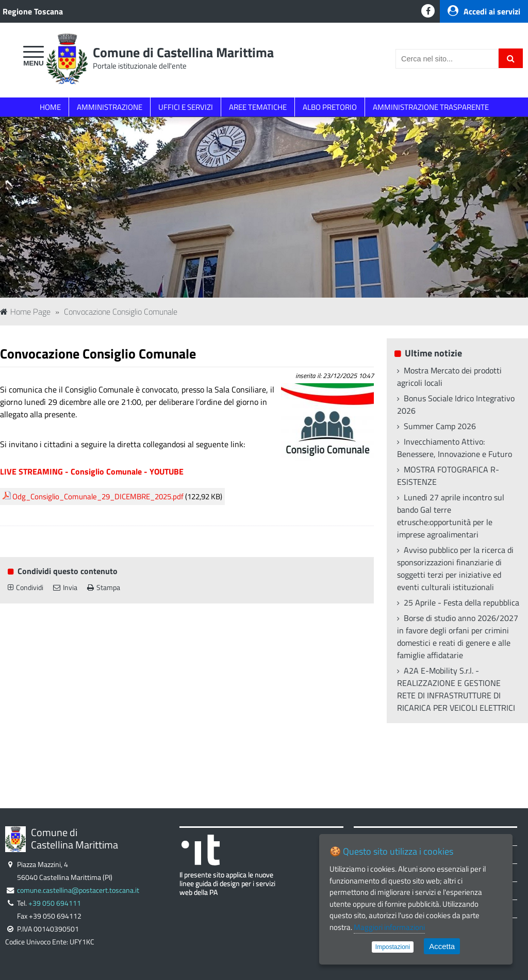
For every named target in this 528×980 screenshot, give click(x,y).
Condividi (26, 587)
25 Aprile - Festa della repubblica (461, 602)
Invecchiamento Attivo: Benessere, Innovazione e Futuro (455, 448)
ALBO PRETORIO (330, 107)
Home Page (25, 312)
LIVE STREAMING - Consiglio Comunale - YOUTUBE (92, 471)
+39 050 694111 (55, 903)
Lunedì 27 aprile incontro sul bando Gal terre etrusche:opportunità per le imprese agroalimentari (451, 516)
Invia (65, 587)
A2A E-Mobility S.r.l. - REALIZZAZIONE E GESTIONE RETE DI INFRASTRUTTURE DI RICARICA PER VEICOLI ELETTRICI (456, 689)
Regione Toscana (33, 11)
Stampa (104, 587)
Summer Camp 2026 (440, 426)
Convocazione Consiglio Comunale (121, 312)
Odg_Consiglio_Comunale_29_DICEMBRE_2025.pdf (98, 496)
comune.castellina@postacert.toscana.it (78, 890)
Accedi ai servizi (484, 11)
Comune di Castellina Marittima (183, 52)
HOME (50, 107)
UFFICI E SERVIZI (186, 107)
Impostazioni (393, 947)
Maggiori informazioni (389, 927)
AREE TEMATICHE (258, 107)
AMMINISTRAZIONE (110, 107)
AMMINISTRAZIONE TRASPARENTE (431, 107)
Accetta (442, 946)
